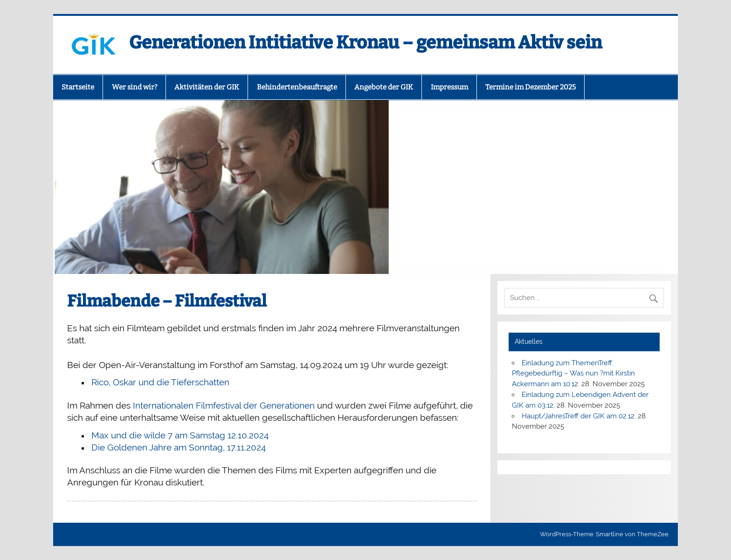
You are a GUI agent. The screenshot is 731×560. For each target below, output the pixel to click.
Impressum (449, 87)
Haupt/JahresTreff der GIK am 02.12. (579, 416)
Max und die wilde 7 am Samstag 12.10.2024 (180, 435)
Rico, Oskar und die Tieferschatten (160, 382)
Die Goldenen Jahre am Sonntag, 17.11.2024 (179, 447)
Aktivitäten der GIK (207, 87)
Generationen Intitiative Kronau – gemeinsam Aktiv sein (365, 42)
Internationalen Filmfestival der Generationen (225, 405)
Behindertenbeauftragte (297, 87)
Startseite (78, 87)
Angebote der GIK (384, 87)
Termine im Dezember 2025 (531, 87)
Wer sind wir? (134, 87)
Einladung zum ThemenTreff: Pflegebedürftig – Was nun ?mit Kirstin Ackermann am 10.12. (573, 374)
